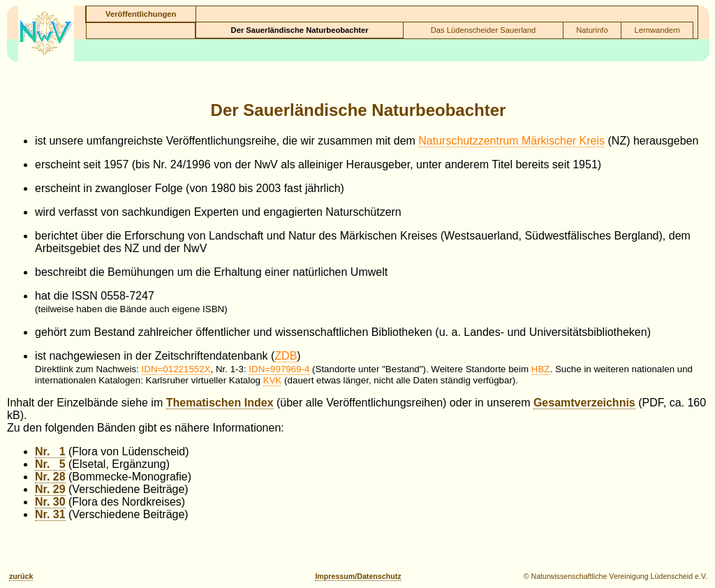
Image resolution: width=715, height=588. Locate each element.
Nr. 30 (50, 502)
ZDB (286, 356)
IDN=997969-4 (279, 369)
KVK (273, 380)
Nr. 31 (50, 514)
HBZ (541, 369)
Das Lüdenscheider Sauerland (484, 30)
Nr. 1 (50, 451)
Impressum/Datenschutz (358, 576)
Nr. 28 (50, 477)
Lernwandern (657, 30)
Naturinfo (592, 30)
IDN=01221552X (176, 369)
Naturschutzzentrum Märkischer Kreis (511, 141)
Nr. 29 (50, 489)
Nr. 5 (50, 464)
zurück (21, 576)
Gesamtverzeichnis (584, 403)
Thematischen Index (220, 403)
